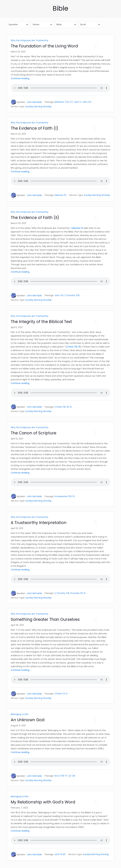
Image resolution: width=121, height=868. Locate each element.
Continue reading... (21, 78)
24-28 (72, 776)
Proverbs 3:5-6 (78, 593)
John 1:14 (87, 102)
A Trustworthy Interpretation (39, 523)
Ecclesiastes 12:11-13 (65, 496)
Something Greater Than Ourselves (45, 619)
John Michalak (34, 102)
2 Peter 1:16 (72, 347)
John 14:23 (60, 854)
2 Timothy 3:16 (72, 296)
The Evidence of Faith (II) (35, 218)
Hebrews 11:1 (60, 195)
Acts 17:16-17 (61, 776)
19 (79, 347)
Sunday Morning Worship (38, 107)
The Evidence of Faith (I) (34, 128)
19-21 (69, 407)
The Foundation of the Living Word (44, 46)
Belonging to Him (20, 714)
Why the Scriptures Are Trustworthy (30, 40)
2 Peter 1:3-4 (61, 694)
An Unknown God (28, 720)
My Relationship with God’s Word (43, 802)
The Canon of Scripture (34, 433)
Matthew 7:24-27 (64, 102)
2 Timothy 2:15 (62, 593)
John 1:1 (78, 102)
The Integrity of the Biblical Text (41, 322)
